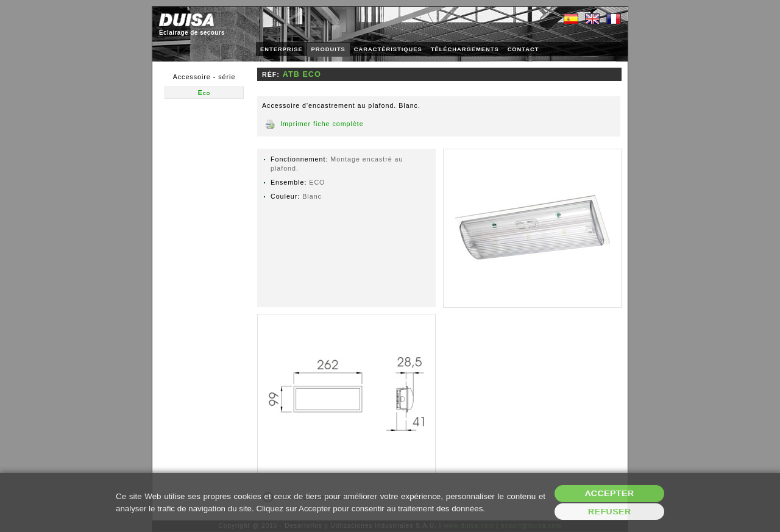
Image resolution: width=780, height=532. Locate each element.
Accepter (610, 493)
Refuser (610, 512)
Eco (204, 93)
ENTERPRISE (282, 49)
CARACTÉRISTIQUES (388, 49)
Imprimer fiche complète (322, 124)
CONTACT (523, 49)
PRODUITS (328, 49)
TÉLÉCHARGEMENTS (465, 49)
